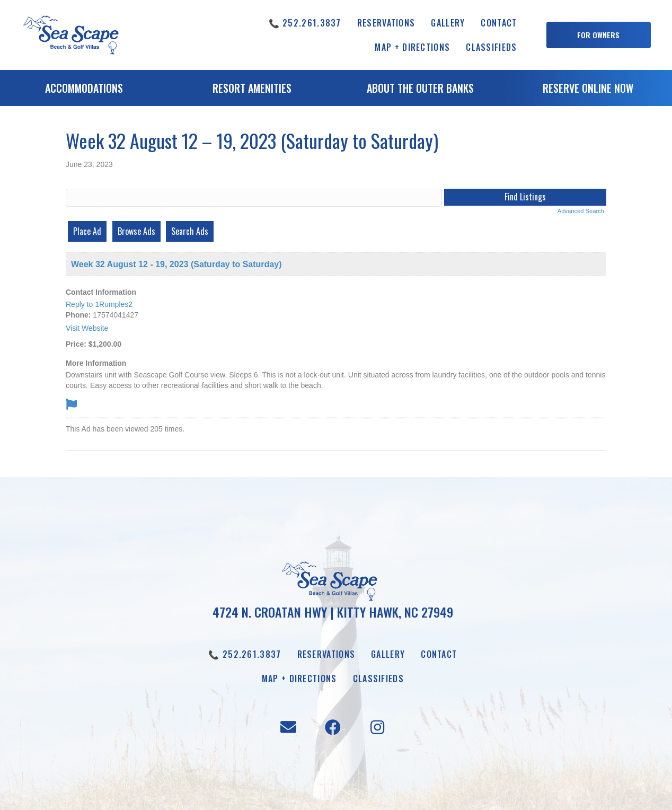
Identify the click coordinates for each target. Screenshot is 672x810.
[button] (599, 35)
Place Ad (87, 231)
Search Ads (190, 231)
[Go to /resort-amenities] (252, 91)
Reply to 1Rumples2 (99, 304)
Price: (76, 344)
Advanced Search (581, 211)
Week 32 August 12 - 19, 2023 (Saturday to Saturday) (176, 264)
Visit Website (87, 328)
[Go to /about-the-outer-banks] (420, 91)
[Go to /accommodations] (84, 91)
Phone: (78, 315)
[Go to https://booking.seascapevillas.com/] (588, 91)
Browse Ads (136, 231)
